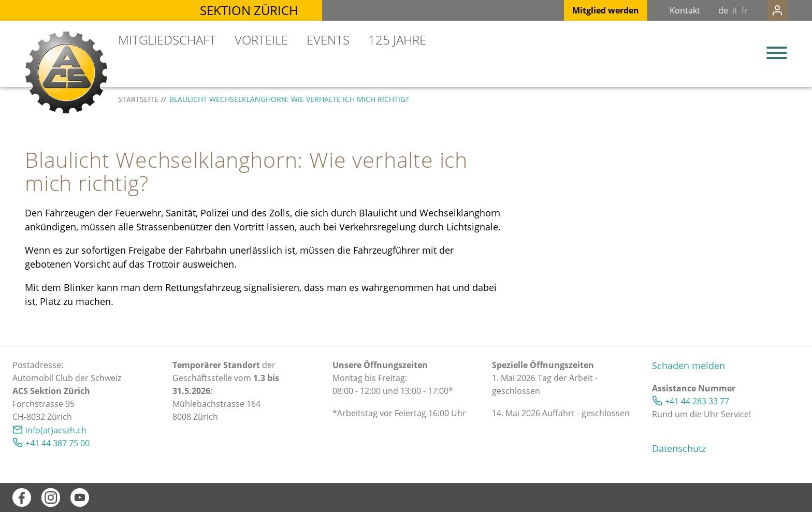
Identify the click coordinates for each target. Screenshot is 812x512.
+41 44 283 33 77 (697, 401)
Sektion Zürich (249, 10)
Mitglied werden (585, 10)
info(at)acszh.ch (56, 430)
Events (328, 40)
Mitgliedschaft (167, 40)
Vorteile (261, 40)
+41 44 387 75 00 (57, 443)
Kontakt (664, 10)
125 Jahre (397, 40)
